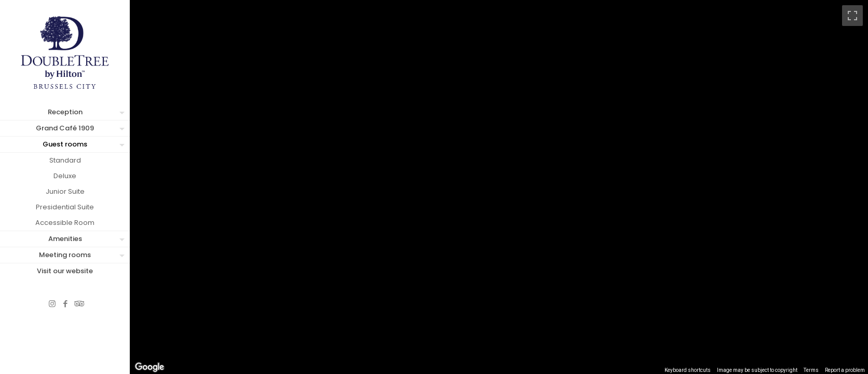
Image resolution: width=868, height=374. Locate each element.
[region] (499, 187)
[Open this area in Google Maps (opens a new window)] (150, 367)
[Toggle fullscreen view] (852, 16)
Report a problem (845, 370)
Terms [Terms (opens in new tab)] (811, 370)
